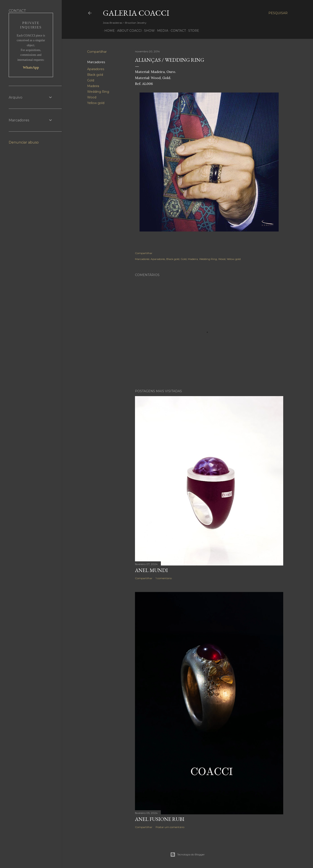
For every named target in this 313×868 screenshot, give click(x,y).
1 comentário (164, 578)
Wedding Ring (98, 92)
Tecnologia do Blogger (187, 855)
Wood (92, 97)
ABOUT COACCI (128, 31)
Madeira (93, 86)
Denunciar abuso (24, 142)
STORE (192, 31)
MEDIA (161, 31)
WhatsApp (31, 67)
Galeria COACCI (136, 13)
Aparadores (96, 69)
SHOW (148, 31)
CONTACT (177, 31)
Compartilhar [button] (97, 52)
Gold (91, 80)
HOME (108, 31)
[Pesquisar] (278, 13)
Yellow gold (96, 103)
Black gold (95, 75)
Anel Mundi (151, 570)
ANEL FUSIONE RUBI (160, 819)
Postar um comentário (170, 827)
